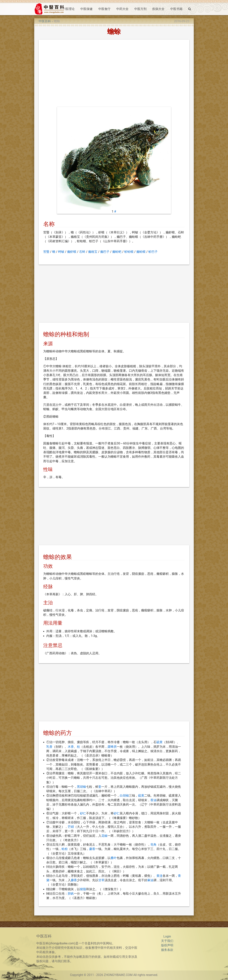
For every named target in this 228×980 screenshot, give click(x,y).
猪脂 (83, 889)
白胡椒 (124, 796)
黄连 (160, 876)
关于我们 (167, 941)
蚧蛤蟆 (129, 252)
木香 (71, 747)
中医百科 (45, 21)
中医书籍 (176, 9)
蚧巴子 (153, 252)
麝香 (92, 849)
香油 (153, 800)
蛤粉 (65, 849)
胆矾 (71, 894)
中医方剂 (140, 9)
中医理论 (68, 9)
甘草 (101, 880)
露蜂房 (112, 747)
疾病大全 (158, 9)
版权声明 (167, 945)
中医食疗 (104, 9)
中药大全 (122, 9)
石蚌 (82, 252)
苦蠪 (46, 252)
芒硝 (71, 827)
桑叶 (114, 858)
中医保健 (86, 9)
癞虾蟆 (72, 252)
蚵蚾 (61, 252)
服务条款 (167, 950)
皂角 (153, 845)
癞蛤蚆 (117, 252)
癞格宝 (93, 252)
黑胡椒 (81, 787)
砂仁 (83, 813)
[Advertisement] (114, 74)
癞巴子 (105, 252)
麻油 (150, 880)
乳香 (49, 747)
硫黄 (160, 742)
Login (167, 937)
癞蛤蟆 (141, 252)
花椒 (104, 836)
